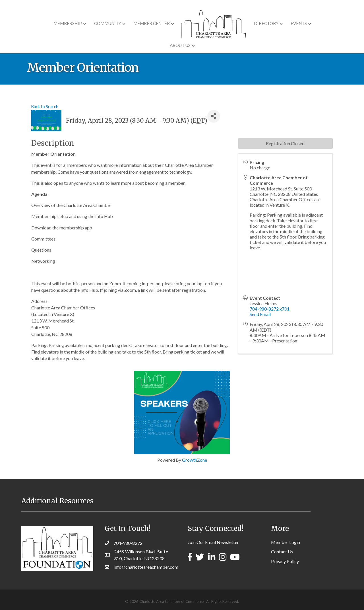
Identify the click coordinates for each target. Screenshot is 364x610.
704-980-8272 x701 (270, 309)
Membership (51, 23)
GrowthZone (195, 460)
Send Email (260, 314)
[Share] (214, 116)
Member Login (286, 542)
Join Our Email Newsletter (213, 542)
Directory (250, 23)
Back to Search (45, 107)
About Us (313, 23)
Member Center (135, 23)
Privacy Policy (285, 561)
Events (282, 23)
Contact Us (282, 552)
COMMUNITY (91, 23)
